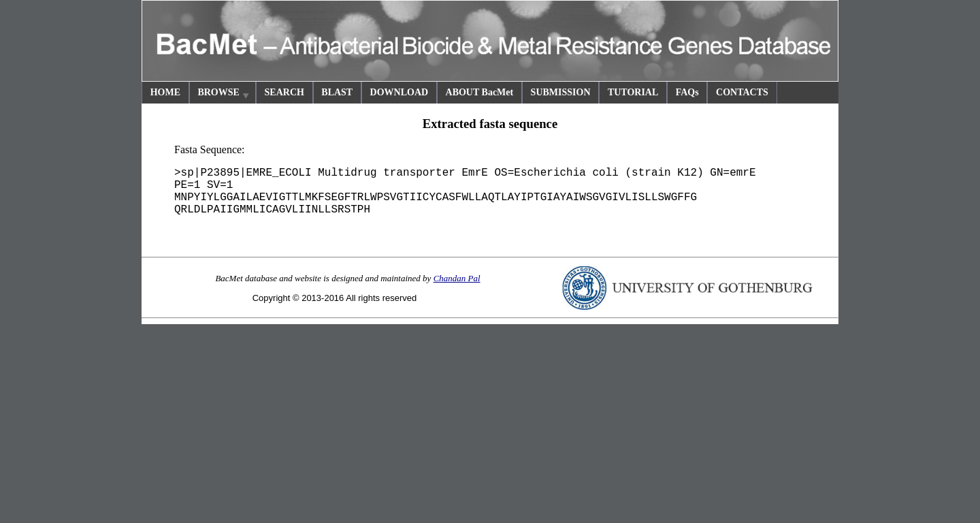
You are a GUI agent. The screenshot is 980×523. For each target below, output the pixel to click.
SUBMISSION (561, 92)
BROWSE (224, 94)
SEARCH (284, 92)
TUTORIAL (633, 92)
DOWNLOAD (399, 92)
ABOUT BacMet (480, 92)
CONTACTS (742, 92)
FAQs (687, 92)
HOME (165, 92)
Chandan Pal (457, 278)
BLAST (337, 92)
